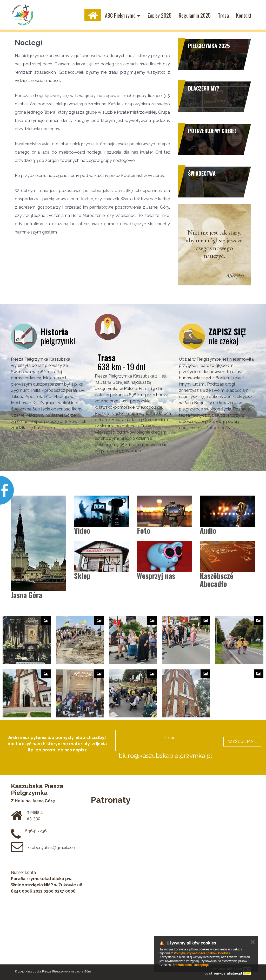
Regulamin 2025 (195, 15)
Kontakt (244, 15)
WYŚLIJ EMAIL (242, 741)
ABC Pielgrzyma (120, 15)
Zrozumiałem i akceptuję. (191, 965)
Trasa (223, 15)
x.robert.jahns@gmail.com (52, 848)
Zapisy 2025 (159, 15)
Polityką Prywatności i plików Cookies (202, 953)
